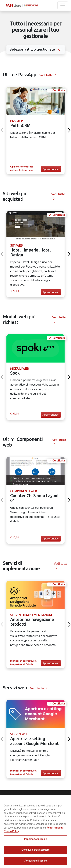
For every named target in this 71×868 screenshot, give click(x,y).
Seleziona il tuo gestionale (36, 49)
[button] (69, 130)
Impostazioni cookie (35, 854)
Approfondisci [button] (51, 169)
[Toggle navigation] (63, 5)
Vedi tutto (48, 75)
